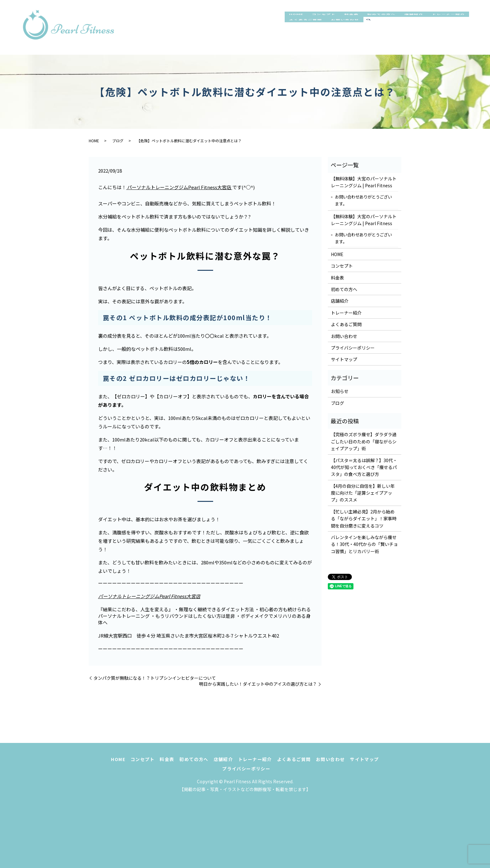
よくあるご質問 (356, 34)
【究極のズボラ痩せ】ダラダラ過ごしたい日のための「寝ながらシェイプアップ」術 (364, 441)
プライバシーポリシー (353, 348)
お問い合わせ (401, 34)
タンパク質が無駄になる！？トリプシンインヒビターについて (155, 678)
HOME (298, 21)
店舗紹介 (432, 21)
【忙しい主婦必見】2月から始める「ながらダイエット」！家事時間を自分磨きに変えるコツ (364, 519)
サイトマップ (344, 359)
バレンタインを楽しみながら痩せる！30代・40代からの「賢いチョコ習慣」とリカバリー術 (364, 544)
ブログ (118, 141)
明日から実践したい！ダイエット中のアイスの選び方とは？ (258, 684)
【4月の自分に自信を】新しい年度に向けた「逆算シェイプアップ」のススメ (363, 493)
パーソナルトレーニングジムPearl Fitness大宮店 (179, 187)
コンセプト (329, 21)
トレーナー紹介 (308, 34)
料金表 (361, 21)
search (427, 34)
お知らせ (340, 391)
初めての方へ (395, 21)
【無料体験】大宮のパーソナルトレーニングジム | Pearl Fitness (364, 182)
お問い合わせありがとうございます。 (363, 200)
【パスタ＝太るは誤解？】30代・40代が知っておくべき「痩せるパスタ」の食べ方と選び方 (364, 467)
